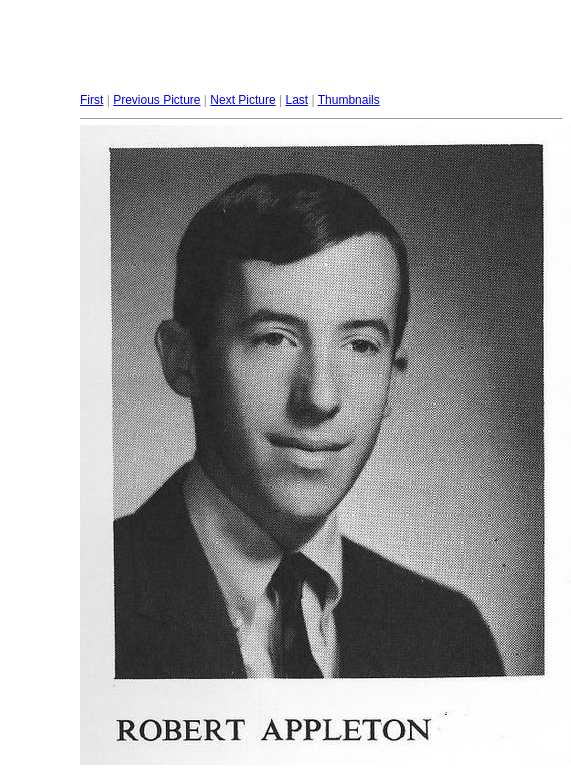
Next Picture (242, 100)
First (91, 100)
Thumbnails (349, 100)
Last (296, 100)
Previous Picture (156, 100)
